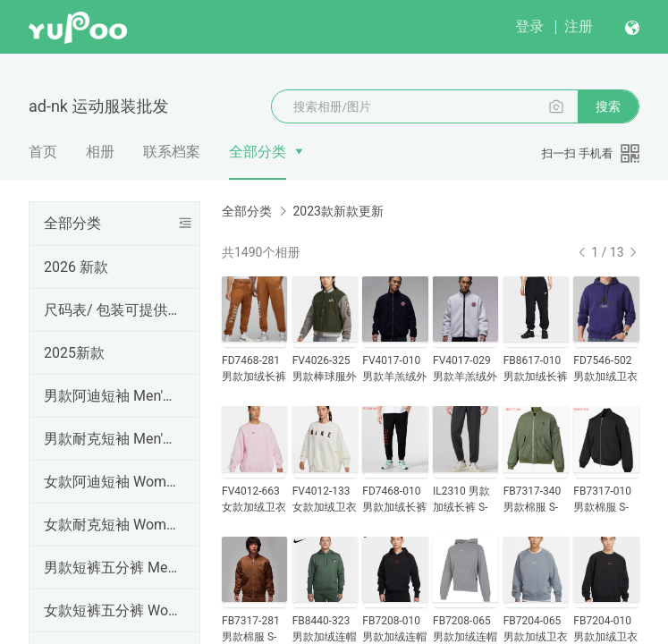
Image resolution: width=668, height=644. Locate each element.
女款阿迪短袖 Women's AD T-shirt (111, 482)
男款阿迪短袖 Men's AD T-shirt (111, 396)
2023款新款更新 (338, 211)
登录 (529, 26)
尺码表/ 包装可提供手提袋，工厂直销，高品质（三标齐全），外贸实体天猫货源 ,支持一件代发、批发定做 (111, 310)
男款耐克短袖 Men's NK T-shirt (111, 439)
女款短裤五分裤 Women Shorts (111, 610)
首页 (43, 152)
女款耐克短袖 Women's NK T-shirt (111, 525)
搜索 (608, 106)
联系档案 (172, 152)
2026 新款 (76, 267)
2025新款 (74, 353)
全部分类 (258, 152)
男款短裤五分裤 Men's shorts (111, 568)
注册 (579, 26)
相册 (100, 152)
